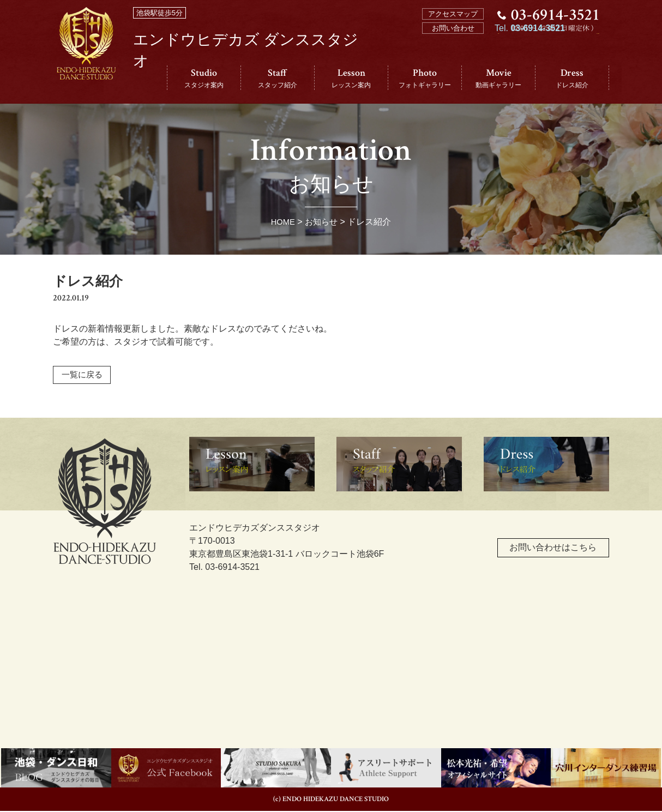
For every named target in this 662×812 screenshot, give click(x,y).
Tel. (530, 61)
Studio (204, 78)
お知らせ (322, 222)
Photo (425, 78)
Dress (572, 78)
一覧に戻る (84, 375)
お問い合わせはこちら (535, 554)
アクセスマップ (453, 14)
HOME (282, 222)
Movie (498, 78)
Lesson (351, 78)
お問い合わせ (453, 28)
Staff (278, 78)
